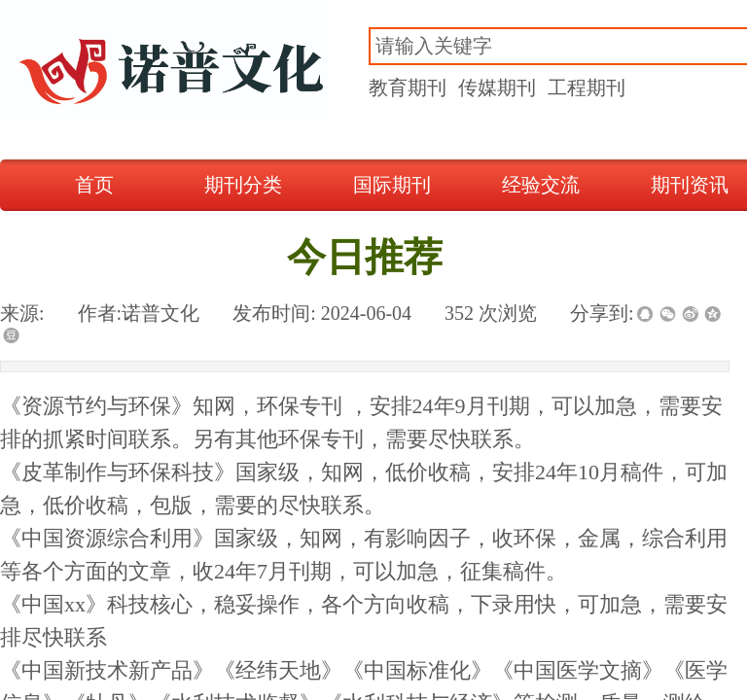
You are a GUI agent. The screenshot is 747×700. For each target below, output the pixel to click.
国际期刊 (392, 185)
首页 (94, 185)
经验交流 (541, 185)
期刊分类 (243, 185)
